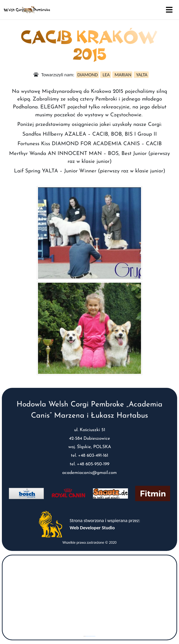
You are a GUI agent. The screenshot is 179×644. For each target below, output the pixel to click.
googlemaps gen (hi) (88, 636)
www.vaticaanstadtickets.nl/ (93, 636)
